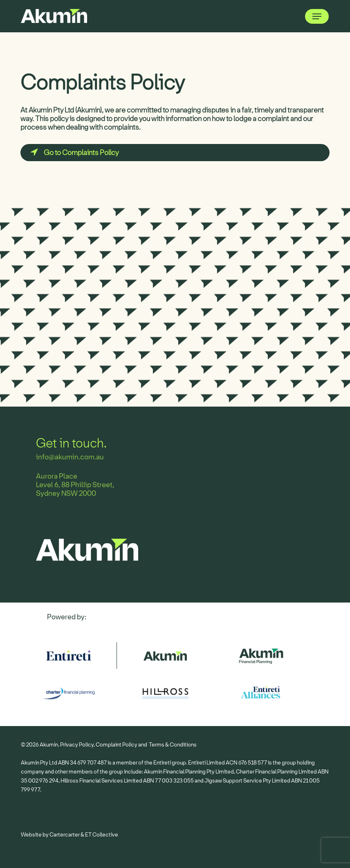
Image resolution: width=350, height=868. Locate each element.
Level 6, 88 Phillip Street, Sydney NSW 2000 (75, 489)
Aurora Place (57, 476)
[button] (317, 16)
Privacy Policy (77, 745)
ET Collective (102, 835)
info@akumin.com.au (70, 457)
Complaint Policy (117, 745)
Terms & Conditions (173, 745)
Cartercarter (65, 835)
